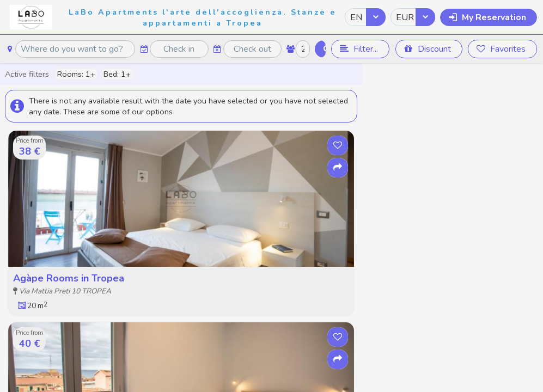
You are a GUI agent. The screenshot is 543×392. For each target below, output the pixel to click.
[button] (489, 17)
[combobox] (365, 17)
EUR (405, 17)
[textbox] (75, 49)
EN (356, 17)
